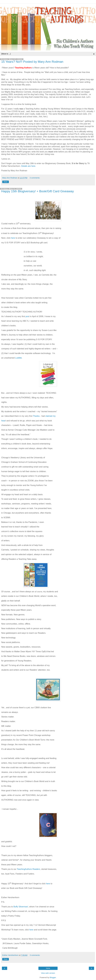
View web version (48, 973)
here (13, 238)
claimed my (51, 416)
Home (48, 968)
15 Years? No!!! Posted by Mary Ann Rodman (32, 62)
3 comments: (35, 178)
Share (6, 182)
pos (27, 316)
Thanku (36, 416)
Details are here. (28, 166)
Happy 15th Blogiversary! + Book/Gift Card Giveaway (38, 191)
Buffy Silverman (21, 907)
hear (3, 421)
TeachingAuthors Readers (28, 869)
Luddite (18, 358)
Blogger (53, 977)
